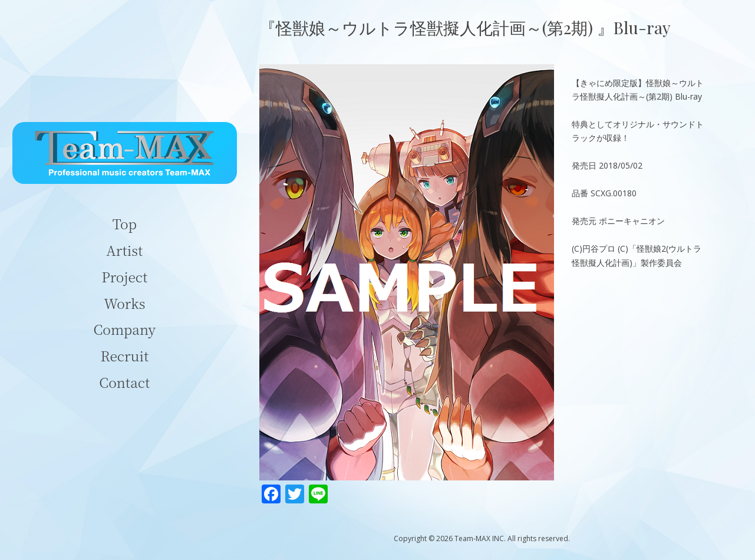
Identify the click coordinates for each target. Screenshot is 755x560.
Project (124, 277)
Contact (124, 382)
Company (125, 329)
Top (125, 224)
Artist (124, 250)
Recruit (124, 356)
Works (124, 303)
